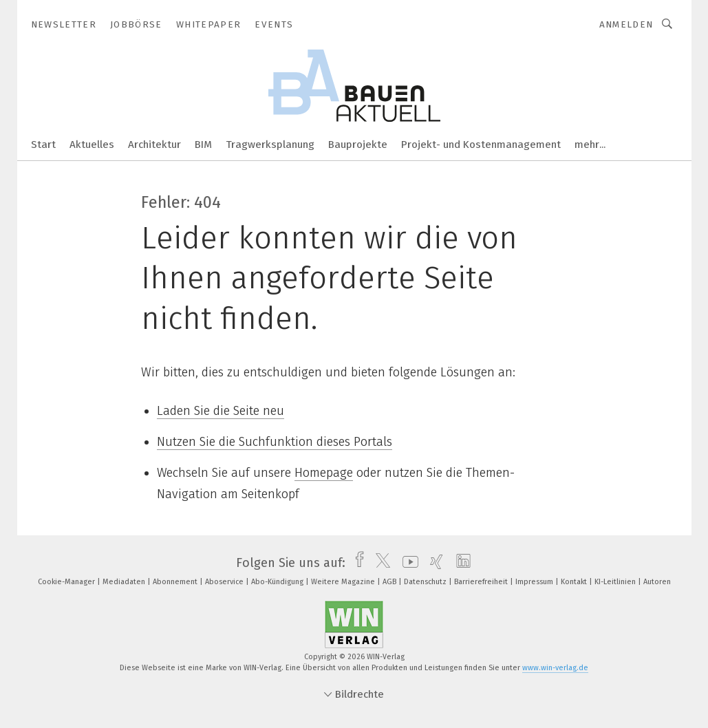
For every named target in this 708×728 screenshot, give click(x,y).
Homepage (324, 473)
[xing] (433, 563)
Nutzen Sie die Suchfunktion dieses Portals (275, 442)
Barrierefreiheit (482, 582)
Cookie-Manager (67, 582)
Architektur (154, 144)
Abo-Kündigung (278, 582)
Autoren (657, 582)
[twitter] (379, 563)
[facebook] (356, 563)
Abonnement (176, 582)
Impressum (535, 582)
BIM (203, 144)
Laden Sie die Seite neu (221, 411)
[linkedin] (460, 563)
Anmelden (626, 24)
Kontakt (575, 582)
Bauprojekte (358, 144)
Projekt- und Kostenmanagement (481, 144)
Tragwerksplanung (270, 144)
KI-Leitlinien (616, 582)
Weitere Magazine (344, 582)
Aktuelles (92, 144)
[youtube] (407, 563)
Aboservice (225, 582)
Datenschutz (426, 582)
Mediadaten (125, 582)
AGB (390, 582)
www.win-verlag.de (555, 668)
